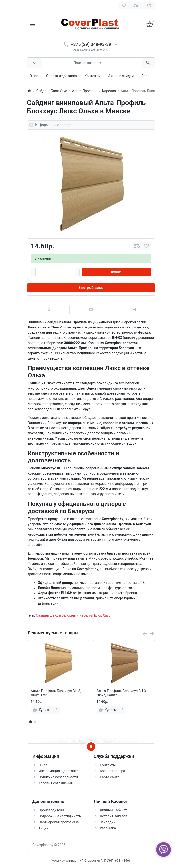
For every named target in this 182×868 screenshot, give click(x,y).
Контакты (92, 76)
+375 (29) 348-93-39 (91, 44)
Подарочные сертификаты (60, 816)
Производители (51, 810)
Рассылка (108, 828)
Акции (44, 828)
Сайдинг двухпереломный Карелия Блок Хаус (73, 615)
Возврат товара (112, 771)
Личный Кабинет (113, 810)
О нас (34, 76)
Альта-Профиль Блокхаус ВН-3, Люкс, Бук (56, 693)
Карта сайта (110, 777)
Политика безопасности (58, 777)
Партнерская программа (59, 822)
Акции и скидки (121, 76)
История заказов (114, 816)
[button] (35, 722)
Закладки (108, 822)
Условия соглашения (56, 783)
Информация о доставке (59, 771)
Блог (145, 76)
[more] (57, 710)
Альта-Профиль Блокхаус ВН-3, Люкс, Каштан (122, 693)
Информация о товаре (91, 125)
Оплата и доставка (61, 76)
